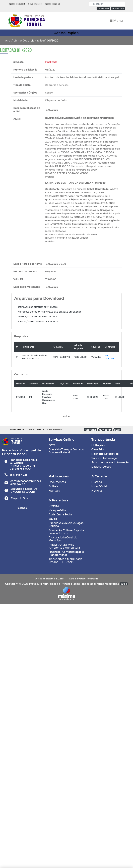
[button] (123, 4)
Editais (53, 486)
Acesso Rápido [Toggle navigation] (66, 33)
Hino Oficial (99, 486)
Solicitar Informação (105, 458)
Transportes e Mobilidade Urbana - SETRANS (65, 560)
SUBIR (117, 430)
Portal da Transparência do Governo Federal (66, 451)
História (97, 482)
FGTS (52, 445)
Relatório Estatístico (105, 454)
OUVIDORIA (118, 9)
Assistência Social (61, 514)
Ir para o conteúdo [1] (17, 4)
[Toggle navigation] (116, 21)
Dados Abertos (101, 467)
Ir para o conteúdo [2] (35, 429)
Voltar (66, 416)
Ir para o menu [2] (35, 4)
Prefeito (54, 506)
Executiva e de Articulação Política (66, 524)
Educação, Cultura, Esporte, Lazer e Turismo (67, 532)
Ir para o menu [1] (17, 429)
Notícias (97, 491)
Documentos (57, 482)
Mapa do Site (20, 498)
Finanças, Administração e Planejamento (66, 553)
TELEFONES (103, 9)
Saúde (53, 519)
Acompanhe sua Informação (110, 462)
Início (6, 40)
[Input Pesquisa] (106, 4)
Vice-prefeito (57, 510)
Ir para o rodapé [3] (52, 4)
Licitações (20, 40)
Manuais (54, 491)
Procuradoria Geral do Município (63, 539)
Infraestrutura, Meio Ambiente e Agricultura (64, 546)
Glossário (97, 449)
